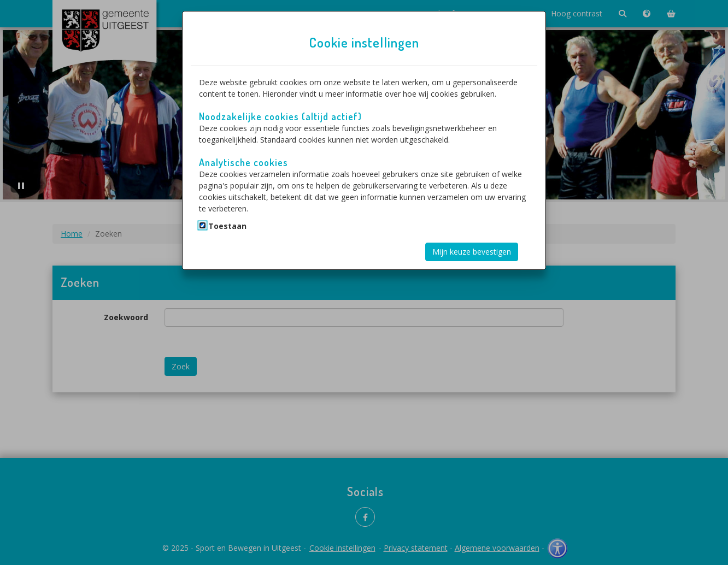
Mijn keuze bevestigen (472, 252)
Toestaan (227, 226)
